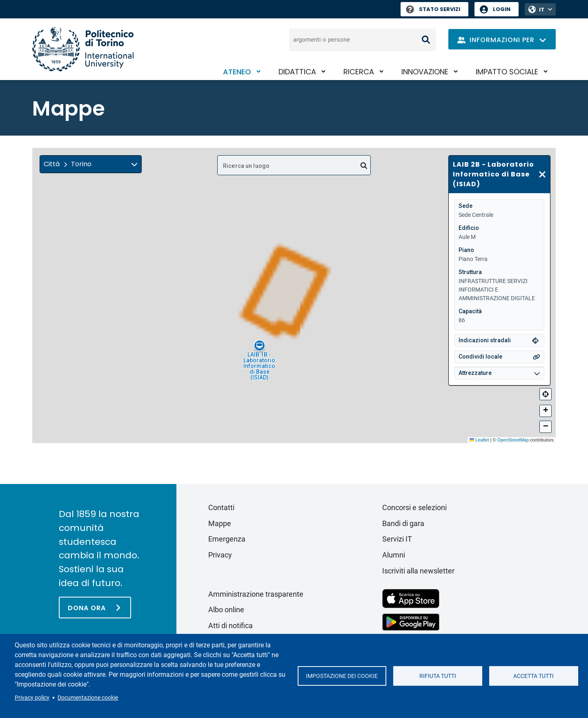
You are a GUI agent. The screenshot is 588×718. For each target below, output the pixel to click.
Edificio (469, 228)
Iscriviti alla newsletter (418, 571)
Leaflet (479, 440)
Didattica (297, 72)
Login (502, 9)
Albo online (226, 610)
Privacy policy (32, 698)
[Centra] (546, 394)
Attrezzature (475, 373)
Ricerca (359, 72)
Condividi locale (480, 357)
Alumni (394, 555)
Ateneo (237, 72)
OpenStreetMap (513, 440)
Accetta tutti (533, 676)
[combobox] (294, 165)
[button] (91, 164)
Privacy (220, 555)
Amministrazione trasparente (256, 594)
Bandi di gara (403, 523)
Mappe (220, 523)
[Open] (364, 166)
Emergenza (227, 539)
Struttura (470, 272)
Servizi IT (397, 539)
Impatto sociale (507, 72)
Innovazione (425, 72)
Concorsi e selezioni (414, 507)
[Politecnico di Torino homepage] (83, 49)
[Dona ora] (95, 608)
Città (52, 164)
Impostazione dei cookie (342, 676)
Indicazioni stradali (485, 340)
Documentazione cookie (88, 698)
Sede (465, 206)
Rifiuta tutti (438, 676)
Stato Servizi (433, 9)
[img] (134, 164)
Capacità (470, 311)
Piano (466, 250)
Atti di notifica (231, 625)
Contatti (221, 507)
